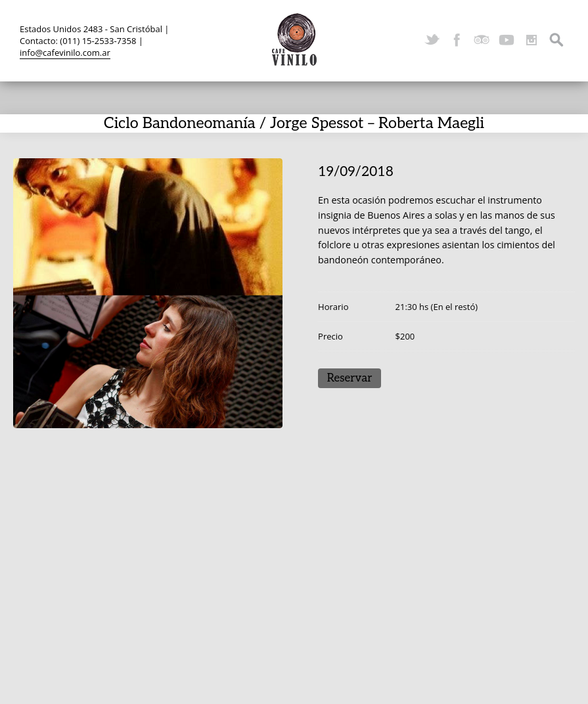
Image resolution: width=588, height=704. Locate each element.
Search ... (556, 40)
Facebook (457, 40)
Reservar (350, 378)
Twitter (432, 40)
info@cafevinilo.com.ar (65, 53)
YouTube (507, 40)
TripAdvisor (482, 40)
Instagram (531, 40)
